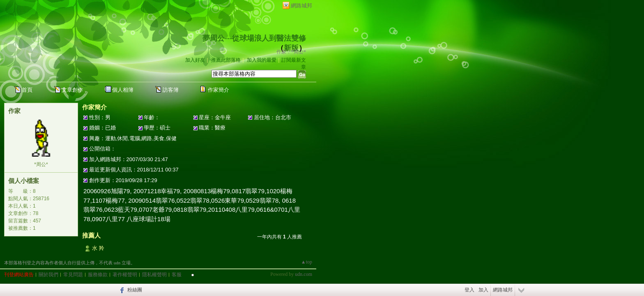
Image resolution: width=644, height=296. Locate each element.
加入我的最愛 (262, 60)
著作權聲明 (125, 275)
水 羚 (98, 248)
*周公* (41, 164)
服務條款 (98, 275)
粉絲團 (135, 290)
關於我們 (48, 275)
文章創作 (72, 90)
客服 (177, 275)
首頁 (27, 90)
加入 (483, 290)
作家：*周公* (291, 52)
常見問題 (73, 275)
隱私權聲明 (154, 275)
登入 (469, 290)
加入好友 (195, 60)
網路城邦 (301, 6)
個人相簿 (123, 90)
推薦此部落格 (226, 60)
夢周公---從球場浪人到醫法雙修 (254, 38)
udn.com (304, 274)
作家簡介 (218, 90)
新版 (291, 48)
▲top (307, 262)
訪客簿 (171, 90)
